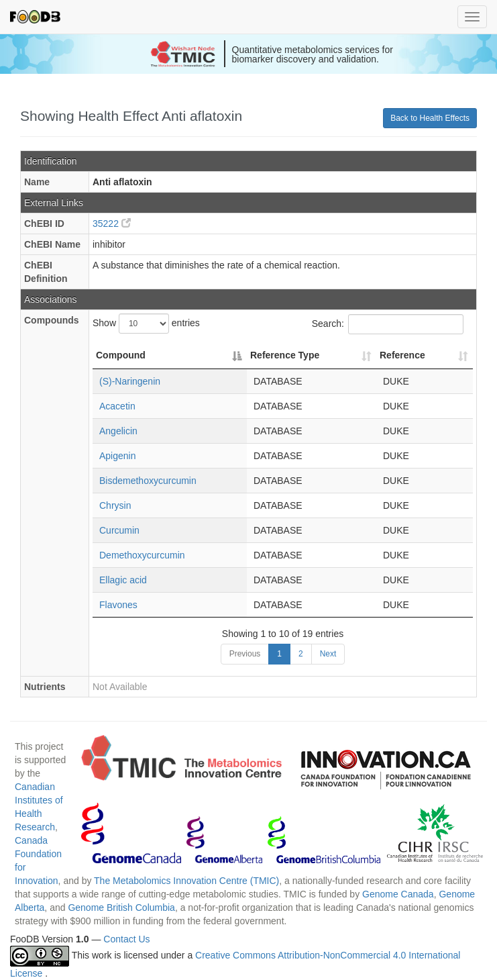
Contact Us (126, 939)
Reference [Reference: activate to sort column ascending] (402, 355)
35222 (112, 224)
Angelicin (118, 431)
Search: (388, 324)
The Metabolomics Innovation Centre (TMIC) (186, 881)
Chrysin (115, 505)
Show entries (146, 324)
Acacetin (117, 406)
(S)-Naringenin (130, 381)
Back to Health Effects (430, 118)
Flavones (118, 605)
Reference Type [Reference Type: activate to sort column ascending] (285, 355)
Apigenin (118, 456)
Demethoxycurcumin (142, 555)
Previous (245, 654)
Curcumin (119, 530)
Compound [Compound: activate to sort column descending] (121, 355)
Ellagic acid (123, 580)
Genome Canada (398, 894)
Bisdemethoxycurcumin (148, 481)
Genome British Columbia (121, 908)
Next (328, 654)
